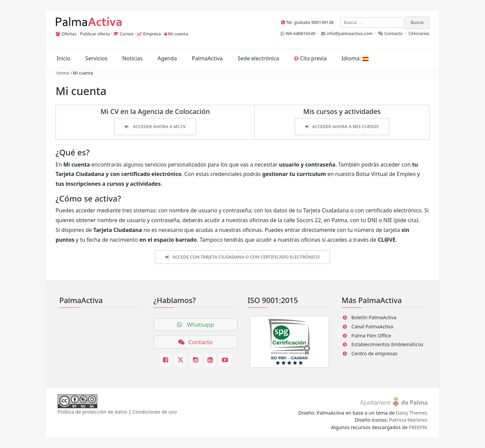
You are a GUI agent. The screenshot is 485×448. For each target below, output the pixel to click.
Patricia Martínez (408, 420)
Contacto (393, 33)
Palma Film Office (371, 336)
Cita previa (310, 58)
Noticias (132, 58)
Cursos (126, 34)
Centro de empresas (374, 353)
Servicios (96, 58)
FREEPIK (418, 427)
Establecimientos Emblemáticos (387, 344)
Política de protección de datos (92, 412)
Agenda (167, 58)
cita (412, 220)
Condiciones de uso (154, 412)
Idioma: (355, 58)
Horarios (421, 33)
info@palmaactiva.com (350, 33)
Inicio (63, 58)
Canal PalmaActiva (372, 326)
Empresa (152, 34)
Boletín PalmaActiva (374, 317)
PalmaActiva (207, 58)
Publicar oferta (95, 34)
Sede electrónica (258, 58)
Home (63, 73)
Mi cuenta (178, 34)
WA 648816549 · (301, 33)
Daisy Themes (412, 413)
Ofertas (69, 34)
